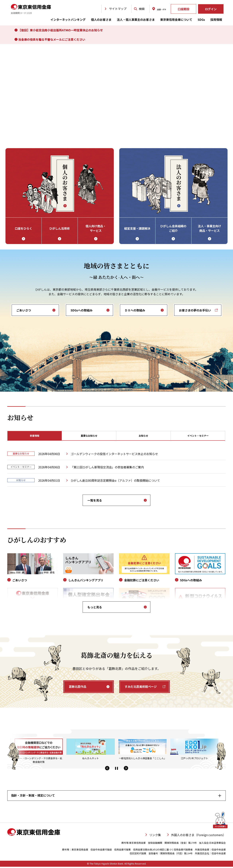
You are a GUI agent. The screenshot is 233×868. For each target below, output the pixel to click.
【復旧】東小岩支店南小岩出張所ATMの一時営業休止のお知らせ (59, 30)
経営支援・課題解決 (137, 228)
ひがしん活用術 (60, 228)
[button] (107, 770)
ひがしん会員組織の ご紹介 (173, 228)
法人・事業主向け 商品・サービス (210, 228)
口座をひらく (23, 228)
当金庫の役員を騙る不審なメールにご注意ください (50, 39)
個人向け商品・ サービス (96, 228)
